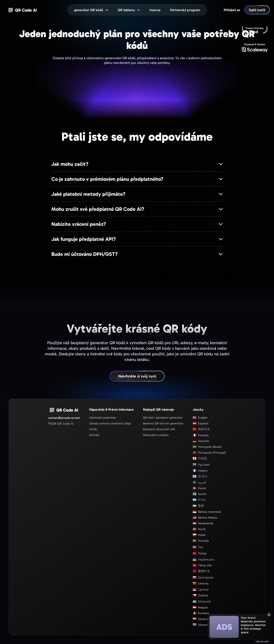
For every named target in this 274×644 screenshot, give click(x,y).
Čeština (200, 595)
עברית (199, 500)
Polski (199, 535)
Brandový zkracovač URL (159, 429)
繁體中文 (201, 571)
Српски (201, 590)
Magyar (200, 607)
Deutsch (201, 441)
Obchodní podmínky (103, 418)
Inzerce (155, 10)
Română (201, 613)
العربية (200, 482)
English (200, 418)
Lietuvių (201, 583)
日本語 (200, 458)
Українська (203, 560)
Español (200, 423)
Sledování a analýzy (156, 435)
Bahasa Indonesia (207, 512)
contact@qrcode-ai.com (64, 418)
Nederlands (203, 523)
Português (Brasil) (207, 447)
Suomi (200, 494)
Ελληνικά (202, 602)
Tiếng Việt (202, 565)
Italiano (200, 471)
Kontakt (94, 435)
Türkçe (200, 553)
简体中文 (201, 429)
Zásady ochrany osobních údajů (110, 423)
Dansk (199, 488)
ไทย (198, 547)
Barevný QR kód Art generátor (163, 423)
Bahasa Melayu (205, 518)
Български (203, 578)
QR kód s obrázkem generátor (163, 418)
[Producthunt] (255, 30)
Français (201, 435)
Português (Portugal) (209, 453)
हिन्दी (198, 506)
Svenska (201, 541)
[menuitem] (155, 10)
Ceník (93, 429)
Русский (201, 465)
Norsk (199, 529)
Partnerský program (185, 10)
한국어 (200, 476)
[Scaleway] (255, 48)
